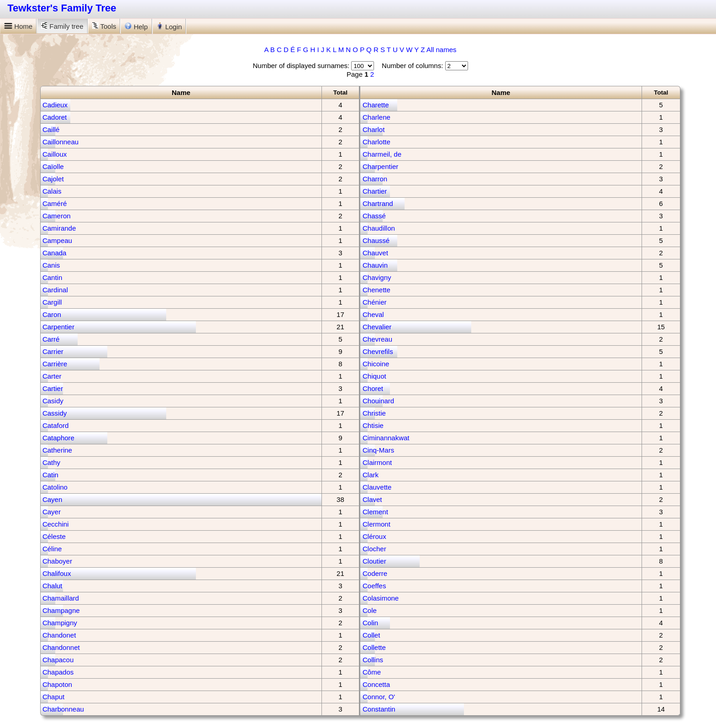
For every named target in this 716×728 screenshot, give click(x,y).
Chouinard (378, 401)
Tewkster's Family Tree (62, 8)
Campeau (57, 240)
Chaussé (376, 240)
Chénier (375, 302)
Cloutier (374, 561)
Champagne (61, 610)
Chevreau (377, 339)
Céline (52, 549)
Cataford (56, 425)
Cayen (52, 499)
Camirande (59, 228)
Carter (52, 376)
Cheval (373, 314)
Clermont (376, 524)
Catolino (55, 487)
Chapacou (58, 660)
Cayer (52, 512)
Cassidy (55, 413)
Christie (374, 413)
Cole (370, 610)
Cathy (51, 462)
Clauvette (377, 487)
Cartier (53, 388)
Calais (52, 191)
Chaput (53, 697)
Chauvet (375, 253)
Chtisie (373, 425)
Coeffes (374, 586)
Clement (375, 512)
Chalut (52, 586)
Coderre (375, 573)
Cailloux (55, 154)
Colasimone (381, 598)
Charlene (376, 117)
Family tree (62, 26)
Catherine (57, 450)
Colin (370, 623)
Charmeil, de (382, 154)
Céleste (54, 536)
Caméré (55, 203)
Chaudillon (379, 228)
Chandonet (59, 635)
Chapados (58, 672)
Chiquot (374, 376)
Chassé (374, 216)
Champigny (60, 623)
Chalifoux (57, 573)
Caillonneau (61, 142)
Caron (52, 314)
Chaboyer (57, 561)
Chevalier (377, 327)
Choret (373, 388)
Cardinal (55, 290)
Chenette (376, 290)
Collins (373, 660)
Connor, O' (379, 697)
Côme (372, 672)
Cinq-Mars (378, 450)
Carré (51, 339)
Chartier (375, 191)
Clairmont (377, 462)
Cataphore (58, 438)
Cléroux (374, 536)
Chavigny (377, 277)
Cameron (57, 216)
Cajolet (53, 179)
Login (169, 26)
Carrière (55, 364)
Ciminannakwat (386, 438)
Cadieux (55, 105)
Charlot (374, 129)
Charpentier (380, 166)
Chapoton (57, 684)
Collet (371, 635)
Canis (51, 265)
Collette (374, 647)
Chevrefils (378, 351)
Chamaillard (61, 598)
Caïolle (53, 166)
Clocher (374, 549)
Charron (375, 179)
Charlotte (376, 142)
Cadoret (55, 117)
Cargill (52, 302)
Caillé (51, 129)
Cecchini (56, 524)
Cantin (52, 277)
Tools (104, 26)
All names (442, 50)
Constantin (379, 709)
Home (18, 26)
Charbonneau (63, 709)
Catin (50, 475)
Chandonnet (61, 647)
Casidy (53, 401)
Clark (371, 475)
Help (136, 26)
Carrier (53, 351)
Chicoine (376, 364)
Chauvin (375, 265)
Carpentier (58, 327)
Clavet (372, 499)
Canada (55, 253)
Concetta (376, 684)
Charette (376, 105)
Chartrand (378, 203)
